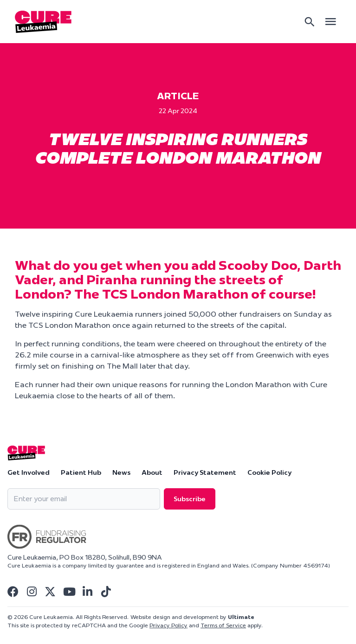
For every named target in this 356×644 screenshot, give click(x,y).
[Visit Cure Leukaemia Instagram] (32, 592)
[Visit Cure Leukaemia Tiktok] (106, 592)
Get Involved (29, 472)
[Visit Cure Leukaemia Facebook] (13, 592)
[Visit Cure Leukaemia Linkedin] (87, 592)
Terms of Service (223, 625)
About (152, 472)
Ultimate (241, 617)
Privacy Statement (205, 472)
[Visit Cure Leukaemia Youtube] (69, 592)
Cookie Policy (269, 472)
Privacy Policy (168, 625)
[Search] (310, 22)
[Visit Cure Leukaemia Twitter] (50, 592)
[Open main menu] (330, 22)
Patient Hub (81, 472)
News (121, 472)
